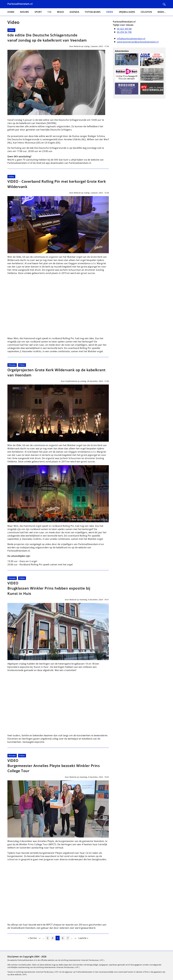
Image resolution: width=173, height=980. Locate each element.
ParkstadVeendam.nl (20, 4)
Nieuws (12, 365)
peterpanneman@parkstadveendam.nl (138, 42)
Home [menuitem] (11, 12)
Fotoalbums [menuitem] (93, 12)
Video (11, 30)
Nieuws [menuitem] (24, 12)
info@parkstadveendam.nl (131, 39)
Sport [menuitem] (38, 12)
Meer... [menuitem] (162, 12)
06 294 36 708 (124, 32)
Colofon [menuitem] (146, 12)
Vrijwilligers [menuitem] (127, 12)
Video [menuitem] (110, 12)
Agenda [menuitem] (74, 12)
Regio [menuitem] (61, 12)
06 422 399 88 (124, 29)
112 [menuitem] (49, 12)
